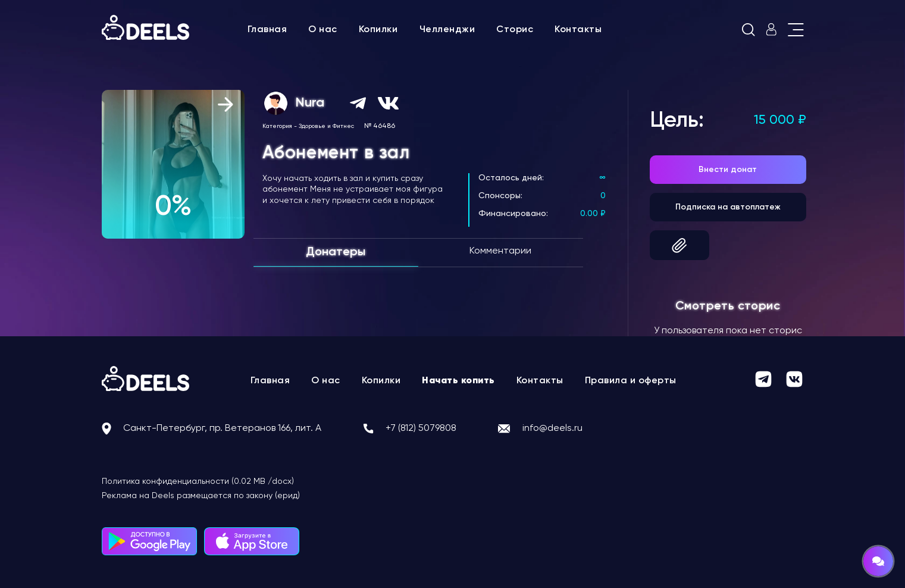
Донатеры (336, 252)
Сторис (515, 30)
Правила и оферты (631, 381)
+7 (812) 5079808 (421, 429)
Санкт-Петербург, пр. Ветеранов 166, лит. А (222, 429)
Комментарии (500, 251)
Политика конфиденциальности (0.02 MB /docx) (198, 481)
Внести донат (728, 170)
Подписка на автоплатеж (728, 207)
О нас (323, 30)
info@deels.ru (552, 429)
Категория (277, 126)
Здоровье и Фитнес (326, 126)
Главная (267, 30)
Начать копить (458, 381)
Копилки (378, 30)
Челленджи (447, 30)
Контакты (578, 30)
